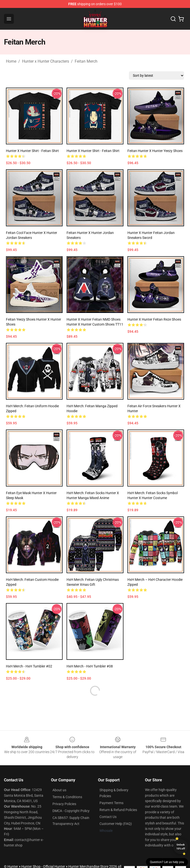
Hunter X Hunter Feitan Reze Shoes (154, 319)
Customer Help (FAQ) (116, 824)
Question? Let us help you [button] (167, 862)
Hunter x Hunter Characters (46, 61)
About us (59, 790)
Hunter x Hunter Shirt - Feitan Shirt (32, 151)
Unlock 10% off (181, 847)
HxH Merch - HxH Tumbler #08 (90, 666)
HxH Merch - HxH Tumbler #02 (29, 666)
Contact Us (108, 817)
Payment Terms (111, 803)
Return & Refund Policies (118, 810)
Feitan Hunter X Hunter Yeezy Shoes (155, 151)
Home (11, 61)
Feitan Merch (86, 61)
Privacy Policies (64, 804)
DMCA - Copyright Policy (71, 811)
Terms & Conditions (67, 797)
